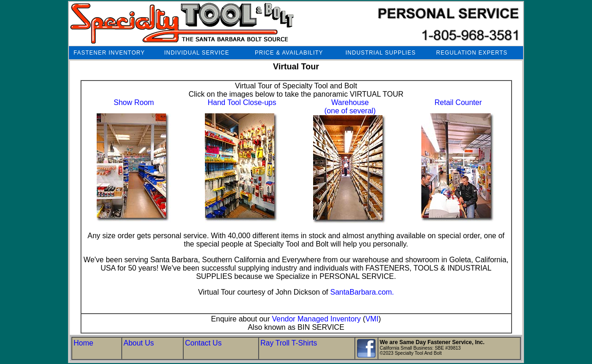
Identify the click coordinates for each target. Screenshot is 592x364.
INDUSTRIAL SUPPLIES (381, 53)
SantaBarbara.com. (362, 292)
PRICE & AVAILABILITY (289, 53)
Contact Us (203, 343)
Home (83, 343)
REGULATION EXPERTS (472, 53)
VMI (372, 319)
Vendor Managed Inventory (316, 319)
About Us (139, 343)
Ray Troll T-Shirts (289, 343)
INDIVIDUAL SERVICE (197, 53)
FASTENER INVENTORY (109, 53)
